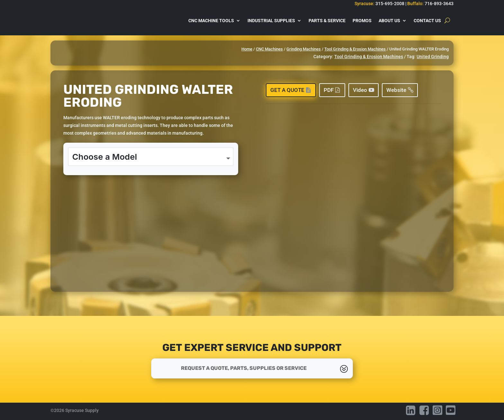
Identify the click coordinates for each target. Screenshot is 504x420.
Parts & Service (327, 21)
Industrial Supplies (271, 21)
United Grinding (433, 57)
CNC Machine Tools (211, 21)
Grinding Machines (304, 49)
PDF (329, 90)
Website (396, 90)
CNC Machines (269, 49)
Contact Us (427, 21)
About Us (389, 21)
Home (247, 49)
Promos (362, 21)
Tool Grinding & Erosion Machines (355, 49)
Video (360, 90)
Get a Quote (287, 90)
